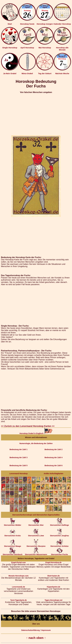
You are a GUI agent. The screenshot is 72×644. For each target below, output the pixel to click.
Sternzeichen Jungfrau (59, 535)
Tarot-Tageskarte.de (18, 600)
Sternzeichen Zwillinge (59, 524)
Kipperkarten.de (54, 587)
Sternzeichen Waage (13, 545)
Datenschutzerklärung (30, 630)
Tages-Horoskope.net (53, 600)
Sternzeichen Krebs (13, 535)
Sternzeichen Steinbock (12, 554)
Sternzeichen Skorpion (36, 545)
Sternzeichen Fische (59, 554)
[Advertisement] (36, 113)
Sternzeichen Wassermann (36, 554)
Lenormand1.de (18, 587)
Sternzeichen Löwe (36, 535)
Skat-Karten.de (54, 576)
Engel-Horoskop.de (53, 562)
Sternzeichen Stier (36, 524)
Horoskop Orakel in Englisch (36, 433)
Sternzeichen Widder (12, 524)
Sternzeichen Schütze (59, 545)
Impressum (46, 630)
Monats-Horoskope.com (18, 576)
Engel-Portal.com (18, 562)
